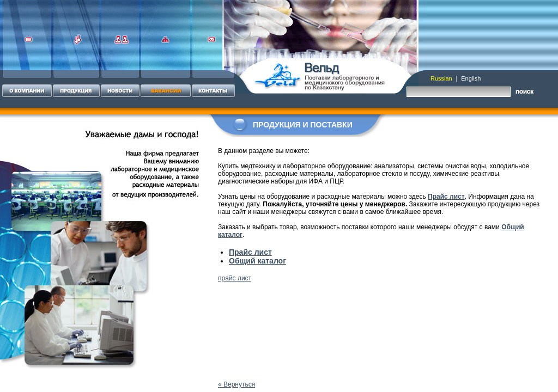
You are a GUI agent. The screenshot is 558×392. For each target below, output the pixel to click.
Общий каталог (257, 261)
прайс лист (235, 278)
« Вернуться (236, 384)
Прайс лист (446, 197)
